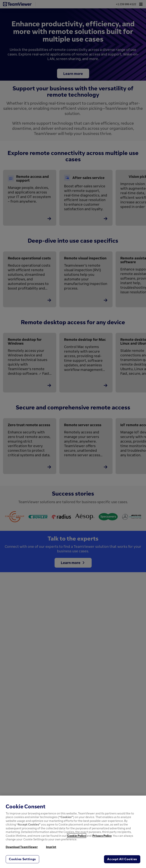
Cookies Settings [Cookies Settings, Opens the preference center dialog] (22, 859)
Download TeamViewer (22, 847)
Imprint (51, 847)
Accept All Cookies (122, 859)
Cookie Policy (77, 836)
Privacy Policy (102, 836)
